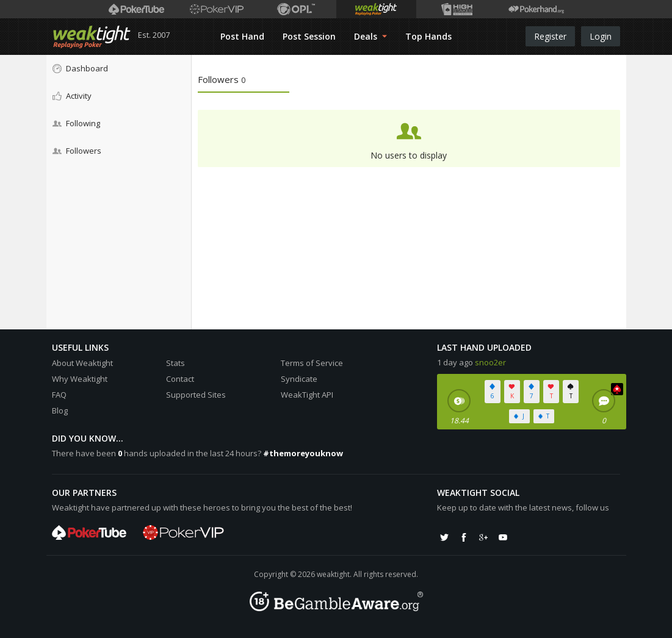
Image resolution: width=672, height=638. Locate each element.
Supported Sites (196, 395)
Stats (175, 363)
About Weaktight (82, 363)
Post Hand (242, 36)
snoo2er (490, 362)
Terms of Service (312, 363)
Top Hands (428, 36)
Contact (180, 379)
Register (550, 36)
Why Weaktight (80, 379)
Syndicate (299, 379)
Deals (370, 36)
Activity (72, 96)
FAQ (59, 395)
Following (76, 123)
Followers (77, 151)
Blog (60, 410)
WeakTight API (307, 395)
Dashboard (80, 68)
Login (601, 36)
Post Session (309, 36)
